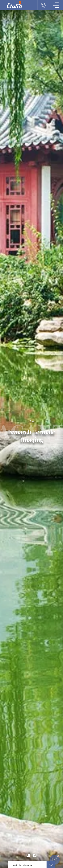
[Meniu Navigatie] (56, 5)
